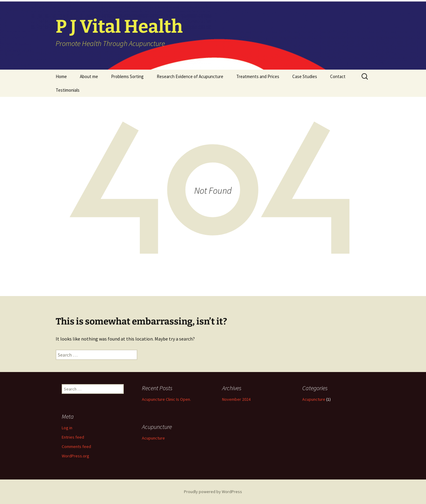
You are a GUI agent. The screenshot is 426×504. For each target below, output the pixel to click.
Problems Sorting (127, 76)
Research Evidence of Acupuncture (190, 76)
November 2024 (236, 399)
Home (61, 76)
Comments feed (76, 446)
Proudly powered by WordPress (213, 492)
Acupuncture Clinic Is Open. (166, 399)
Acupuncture (314, 399)
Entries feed (73, 437)
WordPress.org (75, 456)
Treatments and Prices (258, 76)
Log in (67, 428)
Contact (338, 76)
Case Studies (305, 76)
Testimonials (68, 90)
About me (89, 76)
